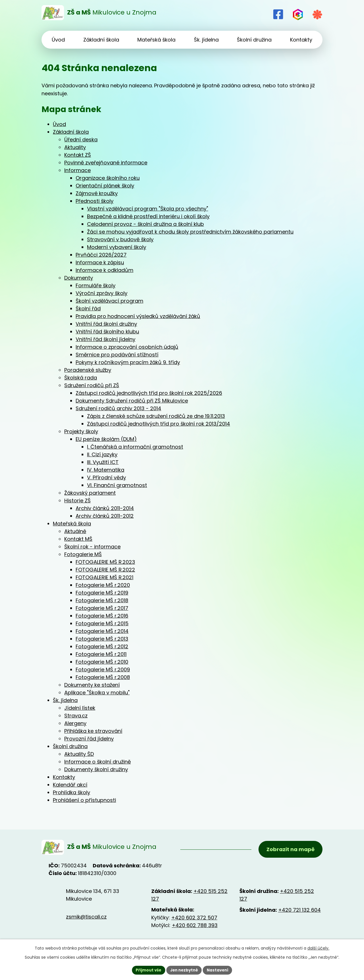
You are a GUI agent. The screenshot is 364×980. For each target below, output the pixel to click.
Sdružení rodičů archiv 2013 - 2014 (118, 408)
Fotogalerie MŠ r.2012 (102, 646)
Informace (77, 170)
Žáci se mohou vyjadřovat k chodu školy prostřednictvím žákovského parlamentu (190, 232)
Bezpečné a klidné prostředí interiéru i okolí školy (148, 216)
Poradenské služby (88, 370)
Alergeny (75, 723)
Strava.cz (76, 716)
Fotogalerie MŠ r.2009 (103, 670)
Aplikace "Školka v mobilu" (97, 693)
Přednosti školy (95, 201)
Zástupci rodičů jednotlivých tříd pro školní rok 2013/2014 (159, 424)
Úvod (59, 124)
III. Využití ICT (103, 462)
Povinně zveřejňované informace (106, 163)
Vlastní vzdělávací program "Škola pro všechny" (148, 209)
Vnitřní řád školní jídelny (106, 339)
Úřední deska (81, 140)
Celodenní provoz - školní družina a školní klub (145, 224)
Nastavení (220, 970)
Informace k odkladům (105, 270)
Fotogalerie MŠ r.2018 (102, 600)
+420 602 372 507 (194, 919)
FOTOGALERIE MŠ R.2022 (105, 570)
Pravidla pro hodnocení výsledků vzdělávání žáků (138, 316)
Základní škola (71, 132)
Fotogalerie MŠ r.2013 (102, 639)
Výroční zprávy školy (102, 293)
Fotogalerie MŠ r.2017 (102, 608)
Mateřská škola (72, 524)
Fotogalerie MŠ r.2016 (102, 616)
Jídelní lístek (80, 708)
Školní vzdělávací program (109, 301)
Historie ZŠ (77, 501)
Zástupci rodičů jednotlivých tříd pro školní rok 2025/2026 (149, 393)
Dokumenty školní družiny (96, 769)
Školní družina (70, 746)
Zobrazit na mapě (290, 850)
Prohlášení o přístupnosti (84, 800)
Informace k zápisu (100, 262)
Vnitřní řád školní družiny (106, 324)
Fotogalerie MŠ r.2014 (102, 631)
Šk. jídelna (65, 700)
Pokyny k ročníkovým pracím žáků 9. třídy (128, 362)
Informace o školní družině (98, 762)
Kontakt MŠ (78, 539)
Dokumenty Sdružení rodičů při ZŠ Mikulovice (132, 401)
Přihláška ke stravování (93, 731)
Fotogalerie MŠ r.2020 (103, 585)
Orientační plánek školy (105, 186)
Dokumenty (79, 278)
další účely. (318, 948)
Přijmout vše (147, 970)
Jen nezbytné (184, 970)
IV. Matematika (106, 470)
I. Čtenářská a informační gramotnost (135, 447)
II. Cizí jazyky (102, 454)
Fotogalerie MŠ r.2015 (102, 623)
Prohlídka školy (72, 792)
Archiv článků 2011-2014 (105, 508)
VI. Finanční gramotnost (117, 485)
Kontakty (64, 777)
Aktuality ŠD (79, 754)
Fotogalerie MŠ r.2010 (102, 662)
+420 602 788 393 (195, 927)
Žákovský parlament (90, 493)
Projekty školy (81, 431)
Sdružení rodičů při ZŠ (92, 385)
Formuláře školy (96, 285)
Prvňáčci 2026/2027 (101, 255)
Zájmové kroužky (97, 193)
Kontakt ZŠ (78, 155)
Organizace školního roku (108, 178)
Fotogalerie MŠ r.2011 (101, 654)
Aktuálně (75, 531)
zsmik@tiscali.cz (86, 918)
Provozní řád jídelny (89, 739)
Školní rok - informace (92, 547)
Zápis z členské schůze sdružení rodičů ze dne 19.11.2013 (156, 416)
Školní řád (88, 309)
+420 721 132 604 (299, 912)
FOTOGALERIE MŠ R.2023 (105, 562)
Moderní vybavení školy (117, 247)
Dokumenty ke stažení (92, 685)
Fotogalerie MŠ (83, 554)
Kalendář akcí (70, 785)
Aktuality (75, 147)
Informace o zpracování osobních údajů (127, 347)
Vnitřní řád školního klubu (107, 332)
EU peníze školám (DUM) (106, 439)
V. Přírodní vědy (106, 477)
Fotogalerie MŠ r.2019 (102, 593)
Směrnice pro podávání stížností (117, 355)
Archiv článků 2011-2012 (105, 516)
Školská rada (81, 378)
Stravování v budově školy (120, 239)
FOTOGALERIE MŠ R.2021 (105, 577)
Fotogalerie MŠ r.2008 (103, 677)
